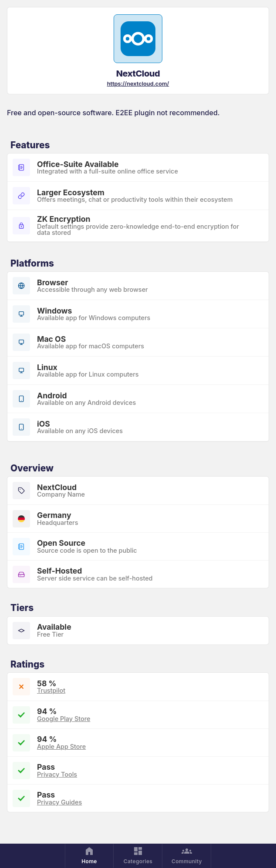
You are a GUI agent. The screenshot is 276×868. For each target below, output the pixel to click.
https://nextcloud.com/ (138, 84)
